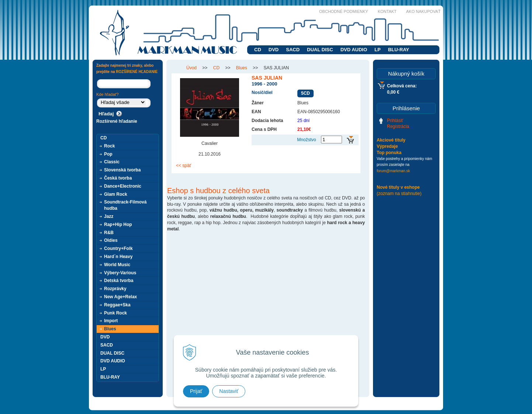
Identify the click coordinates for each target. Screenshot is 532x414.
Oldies (111, 240)
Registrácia (398, 126)
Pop (108, 154)
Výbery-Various (120, 273)
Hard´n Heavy (118, 257)
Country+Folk (118, 248)
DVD (274, 50)
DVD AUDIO (354, 50)
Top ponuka (389, 153)
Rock (109, 146)
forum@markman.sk (393, 171)
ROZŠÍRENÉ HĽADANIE (137, 72)
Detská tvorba (119, 281)
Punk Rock (115, 313)
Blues (110, 329)
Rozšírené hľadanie (117, 121)
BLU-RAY (399, 50)
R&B (109, 233)
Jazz (109, 216)
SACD (293, 50)
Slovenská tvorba (122, 170)
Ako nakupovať (423, 11)
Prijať (196, 391)
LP (378, 50)
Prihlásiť (395, 121)
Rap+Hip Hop (118, 225)
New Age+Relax (120, 297)
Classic (112, 162)
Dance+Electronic (123, 186)
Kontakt (387, 11)
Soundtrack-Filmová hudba (125, 205)
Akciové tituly (391, 140)
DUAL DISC (320, 50)
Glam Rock (116, 194)
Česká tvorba (118, 178)
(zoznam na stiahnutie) (399, 194)
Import (111, 321)
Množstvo (306, 140)
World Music (117, 265)
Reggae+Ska (117, 305)
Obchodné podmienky (344, 11)
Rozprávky (115, 289)
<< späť (184, 166)
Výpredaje (387, 146)
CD (258, 50)
